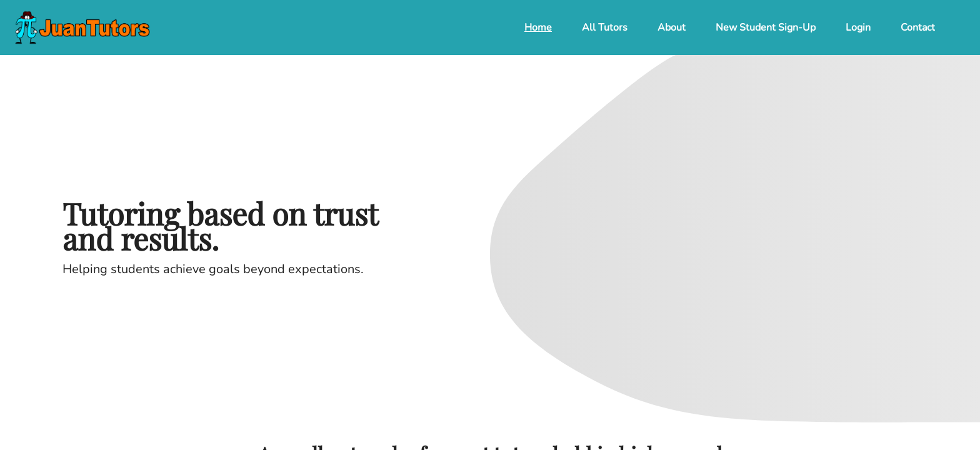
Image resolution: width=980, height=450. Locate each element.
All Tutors (605, 27)
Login (858, 27)
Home (538, 27)
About (672, 27)
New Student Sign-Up (766, 27)
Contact (918, 27)
